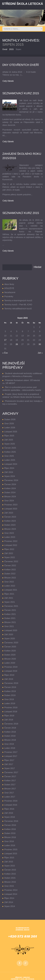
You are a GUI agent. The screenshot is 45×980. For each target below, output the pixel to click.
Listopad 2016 (11, 805)
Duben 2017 (10, 785)
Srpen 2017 (10, 768)
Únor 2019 (9, 699)
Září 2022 (9, 553)
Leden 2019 (10, 703)
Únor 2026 (9, 424)
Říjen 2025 (9, 436)
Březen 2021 (10, 622)
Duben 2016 (10, 833)
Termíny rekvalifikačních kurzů (18, 309)
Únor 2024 (9, 501)
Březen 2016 (10, 837)
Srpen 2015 (10, 866)
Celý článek (8, 81)
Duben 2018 (10, 736)
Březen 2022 (10, 578)
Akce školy (9, 284)
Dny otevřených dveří (21, 65)
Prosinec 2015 (11, 850)
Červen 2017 (10, 776)
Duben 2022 (10, 574)
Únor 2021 (9, 626)
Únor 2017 (9, 793)
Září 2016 (9, 813)
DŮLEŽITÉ (9, 288)
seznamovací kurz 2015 (21, 93)
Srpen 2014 (10, 906)
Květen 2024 (10, 488)
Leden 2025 (10, 460)
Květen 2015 (10, 874)
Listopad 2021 (11, 590)
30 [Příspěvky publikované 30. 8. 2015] (40, 344)
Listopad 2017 (11, 756)
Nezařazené (10, 292)
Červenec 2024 (11, 480)
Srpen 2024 (10, 476)
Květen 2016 (10, 829)
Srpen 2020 (10, 639)
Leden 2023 (10, 537)
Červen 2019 (10, 687)
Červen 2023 (10, 517)
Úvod (5, 49)
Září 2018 (9, 720)
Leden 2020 (10, 663)
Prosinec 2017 (11, 752)
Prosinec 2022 (11, 541)
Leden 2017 (10, 797)
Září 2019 (9, 679)
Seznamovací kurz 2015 (21, 213)
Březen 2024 (10, 497)
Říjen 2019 (9, 675)
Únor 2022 (9, 582)
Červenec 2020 (11, 643)
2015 (11, 49)
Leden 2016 (10, 845)
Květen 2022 (10, 570)
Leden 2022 (10, 586)
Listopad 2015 (11, 854)
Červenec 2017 (11, 772)
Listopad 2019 (11, 671)
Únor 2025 (9, 456)
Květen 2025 (10, 452)
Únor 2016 (9, 841)
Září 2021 (9, 598)
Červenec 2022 (11, 561)
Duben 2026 (10, 419)
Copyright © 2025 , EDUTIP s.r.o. (23, 979)
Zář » (40, 353)
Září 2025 (9, 440)
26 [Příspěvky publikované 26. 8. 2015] (17, 344)
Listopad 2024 (11, 464)
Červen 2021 (10, 610)
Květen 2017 (10, 781)
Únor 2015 (9, 886)
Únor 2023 (9, 533)
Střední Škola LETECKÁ (22, 4)
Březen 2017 (10, 789)
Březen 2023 (10, 529)
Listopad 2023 (11, 509)
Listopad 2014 (11, 894)
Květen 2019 (10, 691)
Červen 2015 (10, 870)
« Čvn (5, 353)
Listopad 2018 (11, 712)
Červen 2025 (10, 448)
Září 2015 (9, 862)
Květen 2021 (10, 614)
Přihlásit (19, 977)
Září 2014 (9, 902)
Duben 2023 (10, 525)
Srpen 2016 (10, 817)
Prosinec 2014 (11, 890)
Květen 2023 (10, 521)
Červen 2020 (10, 647)
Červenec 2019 (11, 683)
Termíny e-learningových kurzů (18, 301)
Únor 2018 (9, 744)
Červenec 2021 (11, 606)
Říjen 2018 (9, 716)
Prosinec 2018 (11, 708)
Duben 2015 (10, 878)
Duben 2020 (10, 655)
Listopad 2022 (11, 545)
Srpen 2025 (10, 444)
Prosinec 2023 (11, 505)
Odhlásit (27, 977)
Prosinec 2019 (11, 667)
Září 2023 (9, 513)
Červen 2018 (10, 728)
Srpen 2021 (10, 602)
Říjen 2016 (9, 809)
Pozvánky (9, 296)
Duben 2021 (10, 618)
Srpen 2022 (10, 557)
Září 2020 (9, 635)
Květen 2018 (10, 732)
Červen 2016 (10, 825)
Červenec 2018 (11, 724)
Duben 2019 (10, 695)
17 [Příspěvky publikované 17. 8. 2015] (5, 340)
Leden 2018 (10, 748)
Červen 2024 (10, 484)
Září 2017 (9, 764)
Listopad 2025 (11, 432)
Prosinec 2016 (11, 801)
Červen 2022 (10, 566)
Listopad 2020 (11, 630)
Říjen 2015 (9, 858)
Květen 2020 (10, 651)
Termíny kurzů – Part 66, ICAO (18, 305)
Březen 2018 (10, 740)
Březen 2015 (10, 882)
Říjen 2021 (9, 594)
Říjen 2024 (9, 468)
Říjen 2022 (9, 549)
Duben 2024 (10, 493)
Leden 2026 (10, 428)
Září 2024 (9, 472)
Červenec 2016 (11, 821)
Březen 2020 (10, 659)
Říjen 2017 (9, 760)
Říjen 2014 (9, 898)
